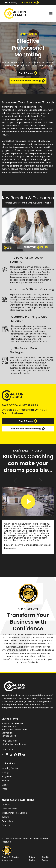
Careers (6, 805)
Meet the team (9, 809)
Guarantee (7, 821)
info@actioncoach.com (14, 744)
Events (5, 785)
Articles (5, 781)
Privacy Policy (33, 859)
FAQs (4, 789)
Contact (6, 825)
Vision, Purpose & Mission (14, 813)
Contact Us (7, 749)
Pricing (5, 772)
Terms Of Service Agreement (10, 859)
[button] (15, 481)
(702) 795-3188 (9, 741)
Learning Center (10, 768)
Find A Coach (28, 73)
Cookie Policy (46, 859)
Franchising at (22, 3)
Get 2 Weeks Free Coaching (28, 81)
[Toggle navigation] (51, 14)
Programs (7, 777)
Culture (5, 817)
